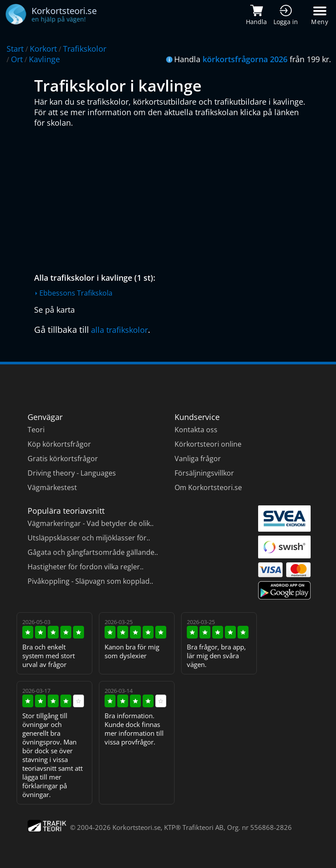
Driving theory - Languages (72, 473)
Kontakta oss (196, 430)
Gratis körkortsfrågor (63, 459)
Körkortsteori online (208, 444)
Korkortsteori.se (136, 827)
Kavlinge (44, 59)
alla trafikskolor (119, 330)
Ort (17, 59)
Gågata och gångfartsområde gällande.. (93, 552)
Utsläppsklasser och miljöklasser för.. (89, 538)
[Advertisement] (170, 198)
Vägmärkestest (52, 487)
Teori (36, 430)
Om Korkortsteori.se (208, 487)
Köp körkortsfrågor (59, 444)
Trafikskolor (85, 49)
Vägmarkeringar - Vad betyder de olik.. (91, 523)
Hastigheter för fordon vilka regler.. (86, 567)
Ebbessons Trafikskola (76, 293)
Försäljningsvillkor (204, 473)
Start (15, 49)
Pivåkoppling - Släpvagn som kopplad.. (90, 581)
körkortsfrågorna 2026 (245, 59)
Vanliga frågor (198, 459)
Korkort (43, 49)
